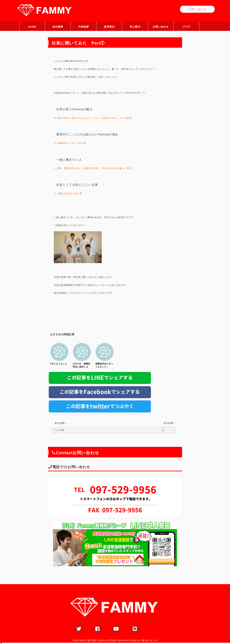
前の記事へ (61, 423)
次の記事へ (169, 423)
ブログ (186, 27)
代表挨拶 (84, 27)
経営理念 (109, 27)
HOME (32, 27)
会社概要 (58, 27)
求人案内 (135, 27)
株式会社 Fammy (97, 640)
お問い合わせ (161, 27)
